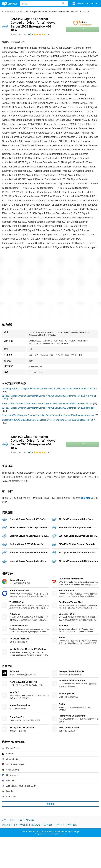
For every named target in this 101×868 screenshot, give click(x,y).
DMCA (59, 825)
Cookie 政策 (22, 825)
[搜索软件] (63, 4)
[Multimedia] (19, 12)
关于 (4, 820)
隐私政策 (36, 825)
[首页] (3, 12)
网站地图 (30, 820)
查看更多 (50, 804)
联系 (12, 820)
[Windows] (10, 12)
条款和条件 (7, 825)
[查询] (44, 4)
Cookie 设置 (71, 825)
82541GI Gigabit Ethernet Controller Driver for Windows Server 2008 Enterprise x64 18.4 (33, 24)
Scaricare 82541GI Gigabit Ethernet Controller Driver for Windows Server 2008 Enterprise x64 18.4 (48, 415)
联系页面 (86, 498)
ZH (94, 4)
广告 (20, 820)
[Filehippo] (9, 4)
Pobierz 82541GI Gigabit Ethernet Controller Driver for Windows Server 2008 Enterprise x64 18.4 (47, 403)
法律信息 (48, 825)
